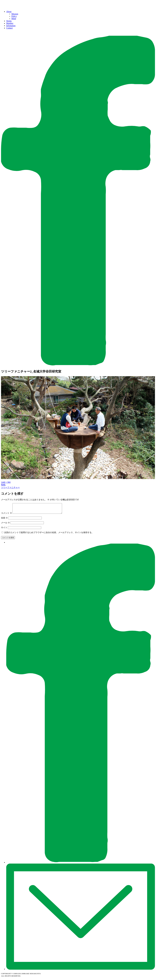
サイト (4, 529)
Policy (14, 16)
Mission (15, 14)
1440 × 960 (6, 482)
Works (9, 21)
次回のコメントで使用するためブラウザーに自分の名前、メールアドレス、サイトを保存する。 (49, 534)
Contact (9, 28)
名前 (4, 520)
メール (5, 525)
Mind (14, 19)
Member (10, 23)
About (9, 12)
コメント (6, 515)
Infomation (11, 26)
